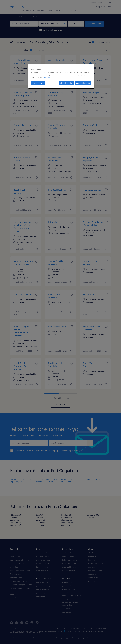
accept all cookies (83, 83)
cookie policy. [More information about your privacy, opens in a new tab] (46, 77)
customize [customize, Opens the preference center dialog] (38, 83)
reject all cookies (66, 83)
